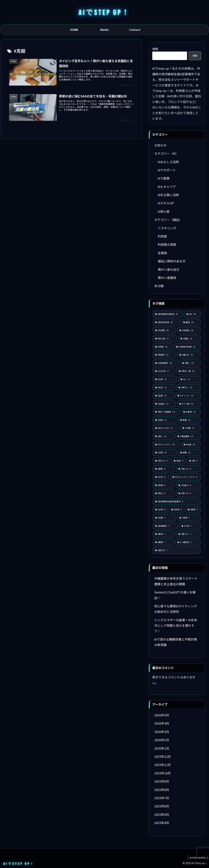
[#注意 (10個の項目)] (165, 452)
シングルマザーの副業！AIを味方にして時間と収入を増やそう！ (176, 625)
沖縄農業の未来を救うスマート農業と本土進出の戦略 (176, 581)
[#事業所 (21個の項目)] (165, 355)
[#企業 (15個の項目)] (163, 395)
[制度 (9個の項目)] (179, 461)
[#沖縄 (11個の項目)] (190, 428)
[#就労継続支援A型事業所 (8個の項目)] (177, 501)
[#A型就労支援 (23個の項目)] (187, 347)
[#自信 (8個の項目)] (177, 509)
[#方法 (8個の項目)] (161, 477)
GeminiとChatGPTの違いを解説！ (175, 595)
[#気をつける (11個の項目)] (166, 428)
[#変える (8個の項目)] (188, 469)
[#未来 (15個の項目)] (164, 387)
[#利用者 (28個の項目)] (165, 330)
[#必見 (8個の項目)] (160, 509)
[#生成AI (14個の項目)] (164, 404)
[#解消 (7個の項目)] (164, 534)
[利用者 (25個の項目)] (163, 347)
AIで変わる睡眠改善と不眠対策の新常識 (176, 642)
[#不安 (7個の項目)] (190, 526)
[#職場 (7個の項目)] (163, 542)
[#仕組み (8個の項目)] (188, 485)
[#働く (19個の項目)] (190, 363)
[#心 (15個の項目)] (189, 379)
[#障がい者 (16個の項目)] (189, 371)
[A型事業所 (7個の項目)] (166, 526)
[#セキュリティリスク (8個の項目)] (185, 477)
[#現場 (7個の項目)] (189, 518)
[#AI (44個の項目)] (192, 314)
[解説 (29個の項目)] (191, 322)
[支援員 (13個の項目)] (191, 412)
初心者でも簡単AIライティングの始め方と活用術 (176, 609)
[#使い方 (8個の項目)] (188, 493)
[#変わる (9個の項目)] (162, 461)
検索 (155, 49)
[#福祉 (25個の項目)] (189, 339)
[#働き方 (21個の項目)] (189, 355)
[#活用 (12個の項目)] (165, 420)
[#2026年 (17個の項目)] (164, 371)
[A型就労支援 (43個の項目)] (166, 322)
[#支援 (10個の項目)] (191, 444)
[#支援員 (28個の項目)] (189, 330)
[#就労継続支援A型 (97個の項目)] (168, 314)
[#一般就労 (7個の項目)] (188, 542)
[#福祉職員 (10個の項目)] (188, 436)
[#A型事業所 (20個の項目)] (166, 363)
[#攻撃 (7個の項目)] (165, 518)
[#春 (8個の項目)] (194, 461)
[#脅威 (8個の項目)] (164, 485)
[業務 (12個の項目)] (189, 420)
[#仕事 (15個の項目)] (165, 379)
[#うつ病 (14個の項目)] (189, 404)
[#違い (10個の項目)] (163, 436)
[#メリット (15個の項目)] (188, 395)
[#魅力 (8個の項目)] (164, 493)
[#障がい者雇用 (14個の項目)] (166, 412)
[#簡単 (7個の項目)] (193, 509)
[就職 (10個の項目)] (189, 452)
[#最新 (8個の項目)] (164, 469)
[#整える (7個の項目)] (188, 534)
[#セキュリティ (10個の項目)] (166, 444)
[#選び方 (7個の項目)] (177, 550)
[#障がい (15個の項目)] (188, 387)
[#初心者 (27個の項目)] (165, 339)
